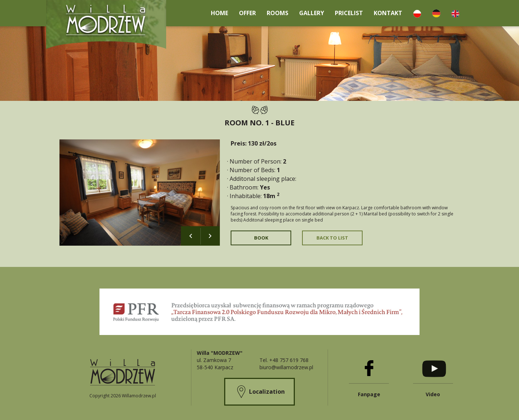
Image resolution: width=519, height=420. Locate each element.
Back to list (332, 238)
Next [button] (210, 236)
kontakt (388, 13)
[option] (140, 193)
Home (219, 13)
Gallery (312, 13)
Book (261, 238)
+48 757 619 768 (289, 360)
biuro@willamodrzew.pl (286, 367)
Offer (247, 13)
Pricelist (349, 13)
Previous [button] (191, 236)
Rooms (278, 13)
